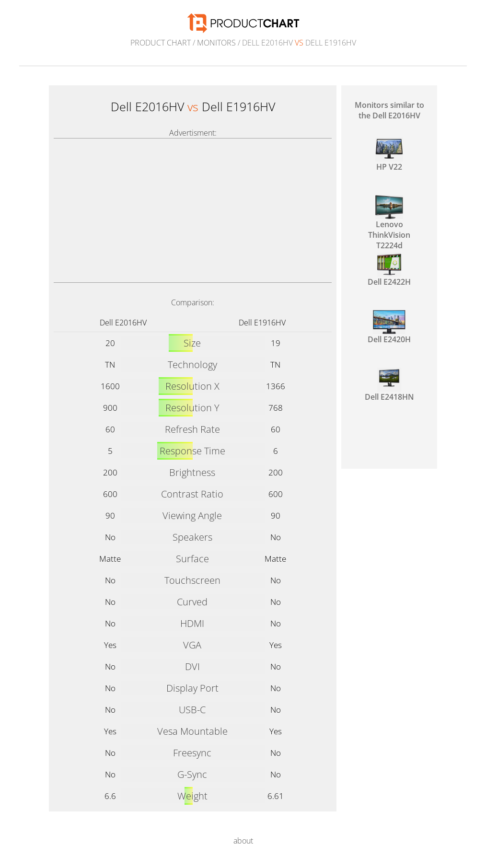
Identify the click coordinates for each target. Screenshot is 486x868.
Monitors (216, 43)
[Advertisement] (193, 210)
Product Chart (161, 43)
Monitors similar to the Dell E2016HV (389, 110)
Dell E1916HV (262, 323)
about (243, 841)
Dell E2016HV (123, 323)
